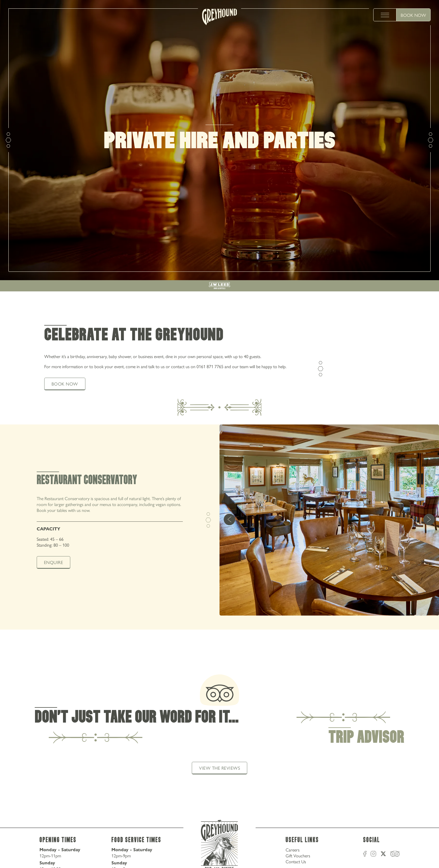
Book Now (413, 15)
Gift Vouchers (298, 856)
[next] (429, 520)
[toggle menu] (385, 15)
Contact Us (296, 861)
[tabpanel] (219, 527)
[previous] (229, 520)
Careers (293, 850)
